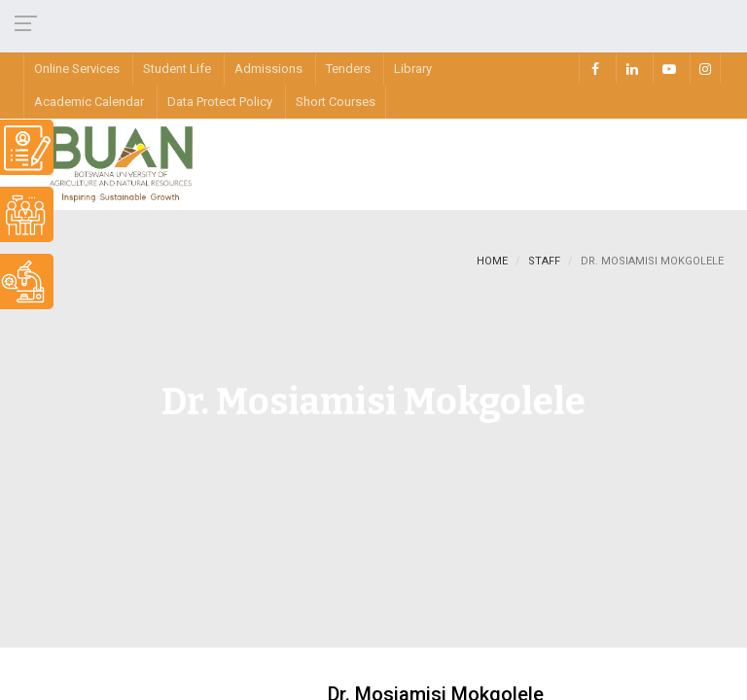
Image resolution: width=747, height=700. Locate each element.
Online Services (77, 69)
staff (544, 261)
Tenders (348, 69)
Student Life (177, 69)
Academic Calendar (89, 102)
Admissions (268, 69)
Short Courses (336, 102)
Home (492, 261)
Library (413, 69)
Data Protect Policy (220, 102)
